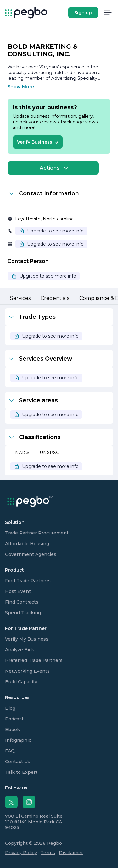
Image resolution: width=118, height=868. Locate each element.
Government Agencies (31, 554)
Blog (10, 708)
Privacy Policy (21, 853)
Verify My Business (27, 639)
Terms (48, 853)
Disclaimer (71, 853)
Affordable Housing (27, 544)
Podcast (14, 719)
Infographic (18, 740)
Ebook (12, 730)
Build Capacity (21, 682)
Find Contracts (22, 602)
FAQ (10, 751)
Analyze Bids (20, 650)
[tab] (20, 299)
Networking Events (27, 671)
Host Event (18, 591)
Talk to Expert (21, 772)
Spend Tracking (23, 613)
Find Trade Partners (28, 581)
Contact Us (18, 762)
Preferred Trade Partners (34, 660)
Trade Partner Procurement (37, 533)
